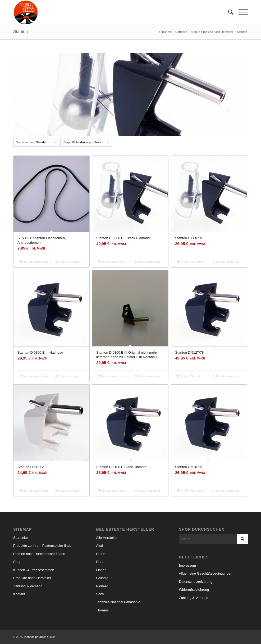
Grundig (102, 578)
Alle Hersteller (107, 538)
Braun (101, 554)
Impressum (187, 565)
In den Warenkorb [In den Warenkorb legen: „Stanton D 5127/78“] (191, 376)
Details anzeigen (68, 262)
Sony (100, 594)
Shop (17, 562)
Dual (100, 562)
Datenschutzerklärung (196, 582)
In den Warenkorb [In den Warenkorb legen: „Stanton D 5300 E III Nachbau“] (33, 376)
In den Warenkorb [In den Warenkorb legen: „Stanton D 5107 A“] (191, 491)
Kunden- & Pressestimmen (34, 570)
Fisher (101, 570)
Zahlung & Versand (28, 586)
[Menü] (241, 12)
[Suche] (228, 12)
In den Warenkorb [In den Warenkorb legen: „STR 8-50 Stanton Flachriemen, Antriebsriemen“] (33, 262)
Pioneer (102, 586)
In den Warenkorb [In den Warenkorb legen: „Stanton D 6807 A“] (191, 262)
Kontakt (19, 594)
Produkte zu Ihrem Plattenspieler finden (43, 546)
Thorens (102, 610)
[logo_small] (26, 12)
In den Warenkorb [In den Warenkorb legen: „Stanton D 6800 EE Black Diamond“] (112, 262)
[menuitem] (228, 12)
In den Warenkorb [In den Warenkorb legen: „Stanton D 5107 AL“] (33, 491)
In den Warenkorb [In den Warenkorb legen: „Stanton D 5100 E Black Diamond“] (112, 491)
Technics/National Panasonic (118, 602)
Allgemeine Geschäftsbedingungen (206, 573)
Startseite (20, 538)
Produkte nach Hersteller (32, 578)
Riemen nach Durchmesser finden (39, 554)
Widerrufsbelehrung (194, 590)
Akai (99, 546)
